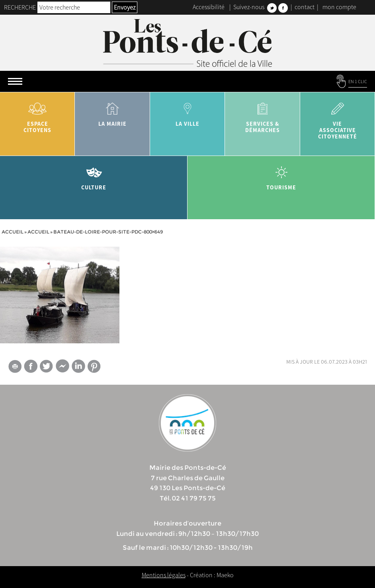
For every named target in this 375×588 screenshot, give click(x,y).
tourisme (281, 175)
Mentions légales (164, 575)
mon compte (339, 7)
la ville (187, 112)
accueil (38, 232)
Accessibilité (209, 7)
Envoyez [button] (125, 7)
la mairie (112, 112)
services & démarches (262, 115)
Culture (94, 175)
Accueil (13, 232)
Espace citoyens (37, 115)
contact (305, 7)
